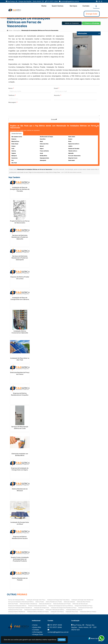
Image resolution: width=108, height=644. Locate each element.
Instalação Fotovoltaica (57, 612)
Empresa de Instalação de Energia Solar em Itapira (20, 469)
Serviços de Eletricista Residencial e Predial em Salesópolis (20, 258)
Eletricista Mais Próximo (84, 602)
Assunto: (58, 95)
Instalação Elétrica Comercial (74, 610)
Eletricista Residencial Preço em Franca (20, 373)
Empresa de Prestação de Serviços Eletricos (61, 606)
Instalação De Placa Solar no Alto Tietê (20, 359)
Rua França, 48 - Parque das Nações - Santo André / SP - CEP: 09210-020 (84, 627)
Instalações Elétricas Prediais (88, 612)
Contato (86, 6)
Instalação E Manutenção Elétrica (55, 610)
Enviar (54, 119)
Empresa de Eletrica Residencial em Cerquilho (20, 394)
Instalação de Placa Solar (15, 610)
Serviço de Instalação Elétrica (16, 600)
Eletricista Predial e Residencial (28, 604)
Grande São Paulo (17, 134)
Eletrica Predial (40, 602)
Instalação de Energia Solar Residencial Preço (64, 608)
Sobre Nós (37, 627)
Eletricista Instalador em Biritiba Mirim (20, 454)
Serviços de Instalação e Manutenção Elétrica (21, 602)
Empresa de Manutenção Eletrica (37, 606)
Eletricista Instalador (69, 602)
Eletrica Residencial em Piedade (20, 579)
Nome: (11, 88)
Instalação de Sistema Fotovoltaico (34, 610)
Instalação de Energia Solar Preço (36, 600)
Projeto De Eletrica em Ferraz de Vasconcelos (20, 222)
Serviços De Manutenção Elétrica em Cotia (20, 428)
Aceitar (62, 640)
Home (44, 6)
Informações (38, 632)
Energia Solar (92, 14)
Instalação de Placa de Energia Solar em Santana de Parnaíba (20, 189)
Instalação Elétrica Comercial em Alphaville (20, 332)
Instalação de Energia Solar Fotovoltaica (58, 600)
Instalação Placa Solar (72, 612)
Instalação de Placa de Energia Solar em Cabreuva (20, 298)
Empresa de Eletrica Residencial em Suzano (20, 537)
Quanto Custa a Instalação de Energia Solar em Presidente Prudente (20, 559)
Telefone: (12, 95)
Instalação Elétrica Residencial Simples (38, 612)
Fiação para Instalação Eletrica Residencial (20, 608)
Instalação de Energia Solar (41, 608)
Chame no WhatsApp (91, 23)
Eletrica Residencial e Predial (54, 602)
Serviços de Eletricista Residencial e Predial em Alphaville (20, 237)
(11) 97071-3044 (52, 1)
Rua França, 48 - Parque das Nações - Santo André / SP (26, 1)
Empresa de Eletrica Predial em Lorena (20, 278)
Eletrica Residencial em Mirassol (20, 490)
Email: (57, 88)
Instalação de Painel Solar (85, 608)
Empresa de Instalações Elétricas (17, 606)
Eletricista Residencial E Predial (62, 604)
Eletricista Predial (13, 604)
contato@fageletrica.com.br (70, 1)
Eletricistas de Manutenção (80, 604)
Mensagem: (13, 102)
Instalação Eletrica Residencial (17, 612)
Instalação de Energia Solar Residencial (82, 600)
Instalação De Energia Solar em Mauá (20, 523)
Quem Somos (58, 6)
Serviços (73, 6)
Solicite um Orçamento (72, 23)
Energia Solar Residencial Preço (84, 606)
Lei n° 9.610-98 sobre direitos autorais (71, 172)
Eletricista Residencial (45, 604)
